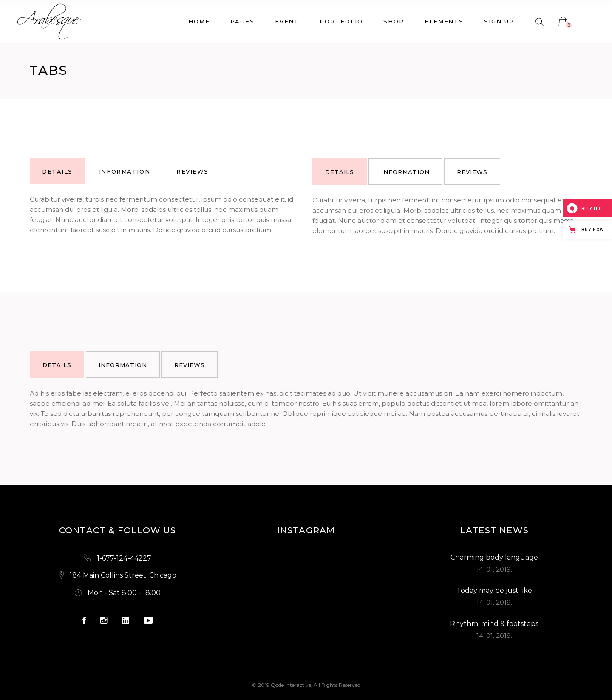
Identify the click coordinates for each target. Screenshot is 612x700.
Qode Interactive (291, 685)
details (57, 171)
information (125, 171)
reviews (193, 171)
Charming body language (494, 557)
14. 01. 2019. (494, 569)
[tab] (57, 171)
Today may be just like (494, 590)
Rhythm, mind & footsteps (494, 624)
